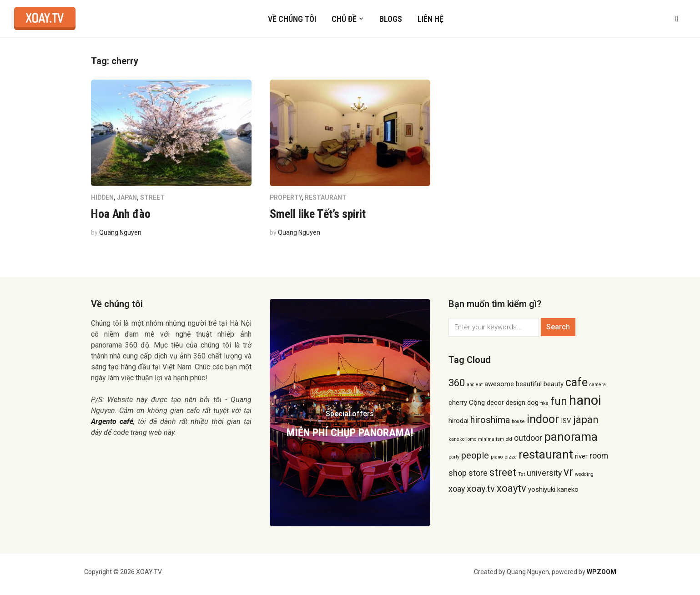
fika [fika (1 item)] (544, 403)
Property (286, 197)
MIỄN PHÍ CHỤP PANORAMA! (350, 433)
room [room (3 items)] (599, 456)
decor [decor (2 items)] (495, 403)
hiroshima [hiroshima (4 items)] (490, 420)
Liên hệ (431, 19)
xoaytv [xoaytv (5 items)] (511, 488)
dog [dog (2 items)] (533, 403)
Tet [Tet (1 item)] (521, 474)
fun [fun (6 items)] (559, 401)
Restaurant (326, 197)
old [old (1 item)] (509, 439)
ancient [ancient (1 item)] (475, 385)
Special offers (350, 414)
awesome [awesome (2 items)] (499, 384)
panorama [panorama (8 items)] (571, 437)
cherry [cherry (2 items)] (458, 403)
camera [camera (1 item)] (598, 385)
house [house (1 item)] (518, 421)
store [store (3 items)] (478, 473)
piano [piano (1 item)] (497, 457)
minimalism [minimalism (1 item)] (491, 439)
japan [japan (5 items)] (586, 419)
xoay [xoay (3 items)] (457, 489)
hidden (102, 197)
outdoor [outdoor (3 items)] (528, 438)
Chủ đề (344, 19)
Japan (127, 197)
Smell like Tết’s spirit (318, 214)
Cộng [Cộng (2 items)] (477, 403)
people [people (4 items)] (475, 455)
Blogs (391, 19)
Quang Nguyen (120, 232)
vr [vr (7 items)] (568, 472)
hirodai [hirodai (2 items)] (458, 421)
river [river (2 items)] (581, 456)
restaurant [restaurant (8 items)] (546, 454)
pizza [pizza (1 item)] (511, 457)
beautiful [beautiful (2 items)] (529, 384)
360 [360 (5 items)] (457, 383)
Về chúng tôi (292, 19)
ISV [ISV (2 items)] (566, 421)
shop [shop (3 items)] (458, 473)
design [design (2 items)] (516, 403)
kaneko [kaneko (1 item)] (456, 439)
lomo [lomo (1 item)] (471, 439)
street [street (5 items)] (503, 472)
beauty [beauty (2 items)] (554, 384)
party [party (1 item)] (454, 457)
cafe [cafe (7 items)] (577, 382)
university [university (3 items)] (544, 473)
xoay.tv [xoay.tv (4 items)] (481, 489)
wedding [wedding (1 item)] (584, 474)
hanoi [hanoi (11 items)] (585, 400)
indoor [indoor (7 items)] (543, 419)
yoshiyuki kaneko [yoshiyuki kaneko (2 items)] (553, 489)
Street (152, 197)
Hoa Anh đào (121, 214)
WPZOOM (602, 572)
